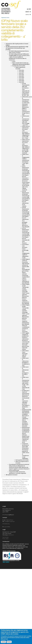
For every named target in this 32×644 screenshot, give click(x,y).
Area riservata (5, 537)
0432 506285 (7, 527)
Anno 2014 (21, 70)
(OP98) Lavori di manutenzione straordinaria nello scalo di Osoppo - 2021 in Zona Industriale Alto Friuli (26, 383)
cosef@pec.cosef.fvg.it (10, 521)
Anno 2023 (21, 82)
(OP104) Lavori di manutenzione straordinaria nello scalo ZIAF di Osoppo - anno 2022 (26, 120)
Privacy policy (5, 539)
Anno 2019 (21, 76)
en (30, 9)
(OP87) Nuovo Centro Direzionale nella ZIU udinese (25, 354)
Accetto (3, 642)
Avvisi (14, 61)
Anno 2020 (21, 78)
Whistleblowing (6, 524)
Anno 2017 (21, 73)
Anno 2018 (21, 75)
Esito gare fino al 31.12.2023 (22, 460)
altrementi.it (11, 535)
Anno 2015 (21, 72)
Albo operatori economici (12, 475)
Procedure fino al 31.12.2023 (19, 66)
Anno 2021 (21, 79)
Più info (9, 642)
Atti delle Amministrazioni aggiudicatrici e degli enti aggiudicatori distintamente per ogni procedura (17, 48)
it (28, 9)
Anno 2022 (21, 81)
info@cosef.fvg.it (9, 520)
